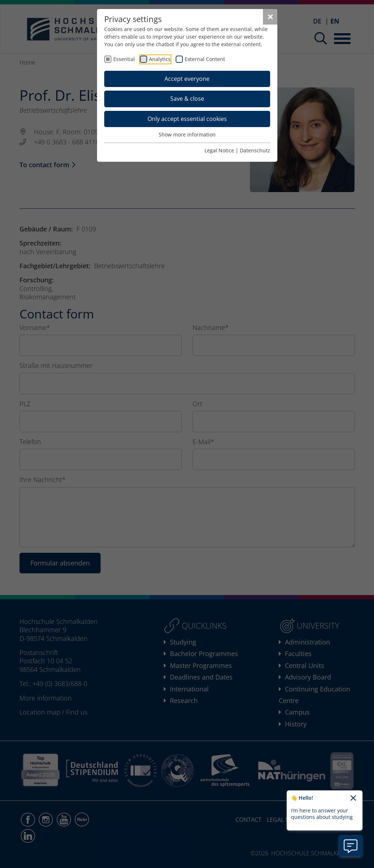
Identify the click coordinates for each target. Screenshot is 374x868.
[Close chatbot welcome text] (353, 798)
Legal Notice (219, 150)
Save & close (187, 99)
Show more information (187, 134)
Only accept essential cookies (187, 119)
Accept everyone (187, 79)
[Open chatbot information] (351, 846)
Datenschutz (255, 150)
